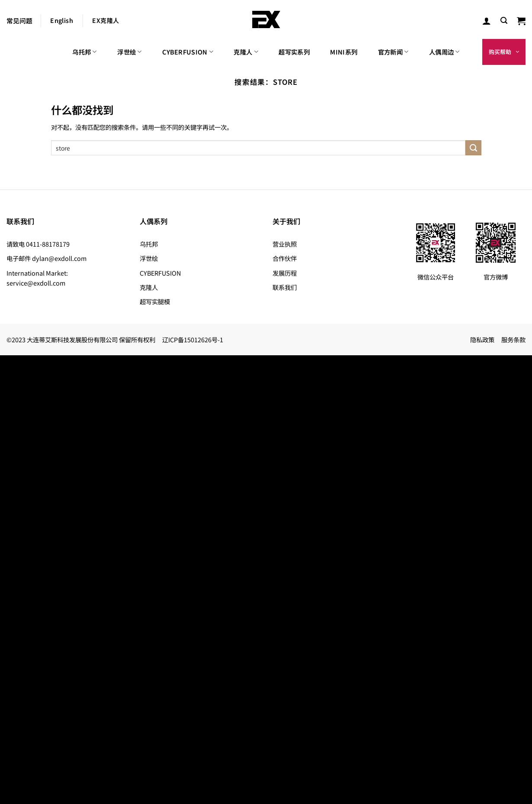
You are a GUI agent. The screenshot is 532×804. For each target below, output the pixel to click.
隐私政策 (482, 339)
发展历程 (285, 273)
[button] (504, 21)
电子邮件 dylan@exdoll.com (46, 258)
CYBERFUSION (188, 52)
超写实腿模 (155, 301)
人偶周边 (444, 52)
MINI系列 (344, 52)
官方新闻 (393, 52)
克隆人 (246, 52)
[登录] (487, 21)
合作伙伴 (285, 258)
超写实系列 (294, 52)
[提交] (473, 148)
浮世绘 (129, 52)
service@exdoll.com (36, 283)
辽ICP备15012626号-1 (193, 339)
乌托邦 (84, 52)
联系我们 (285, 287)
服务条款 (513, 339)
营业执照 (285, 244)
